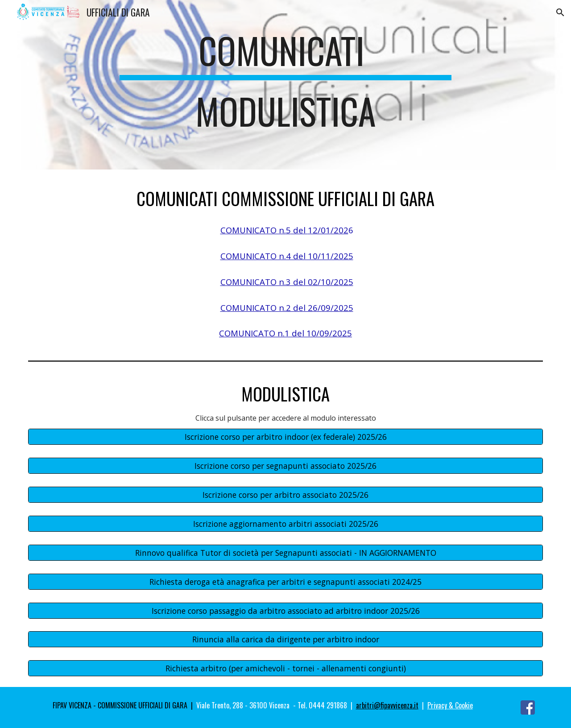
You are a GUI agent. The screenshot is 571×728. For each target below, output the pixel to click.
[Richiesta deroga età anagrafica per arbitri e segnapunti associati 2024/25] (285, 581)
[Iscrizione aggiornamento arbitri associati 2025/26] (285, 524)
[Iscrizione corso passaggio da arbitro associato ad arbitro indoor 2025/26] (285, 610)
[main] (285, 85)
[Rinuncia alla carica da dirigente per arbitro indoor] (285, 639)
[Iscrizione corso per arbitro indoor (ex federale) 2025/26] (285, 437)
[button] (560, 12)
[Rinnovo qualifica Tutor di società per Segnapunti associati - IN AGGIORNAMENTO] (285, 552)
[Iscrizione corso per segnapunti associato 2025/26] (285, 466)
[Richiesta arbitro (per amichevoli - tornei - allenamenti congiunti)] (285, 668)
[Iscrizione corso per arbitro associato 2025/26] (285, 495)
